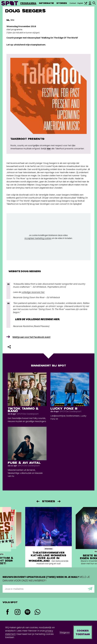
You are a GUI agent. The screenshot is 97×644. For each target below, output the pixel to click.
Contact (73, 3)
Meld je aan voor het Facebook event (31, 337)
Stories (62, 3)
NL (8, 20)
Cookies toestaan (83, 632)
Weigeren (65, 632)
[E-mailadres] (48, 589)
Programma (28, 3)
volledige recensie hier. (33, 292)
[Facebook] (8, 612)
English (80, 3)
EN (13, 20)
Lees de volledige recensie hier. (37, 319)
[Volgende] (59, 501)
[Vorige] (38, 501)
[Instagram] (18, 612)
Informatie (46, 3)
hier (49, 148)
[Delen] (9, 347)
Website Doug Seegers (25, 271)
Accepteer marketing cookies (38, 238)
